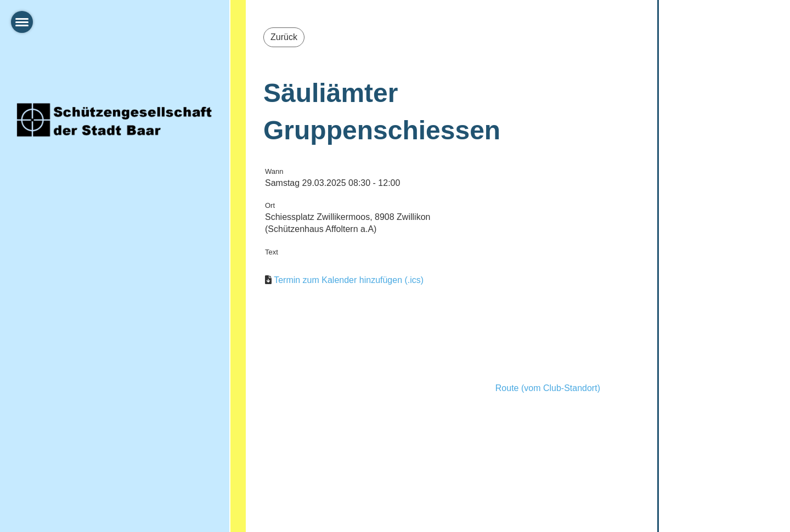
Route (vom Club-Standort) (548, 388)
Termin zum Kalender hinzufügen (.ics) (349, 280)
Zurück (284, 37)
